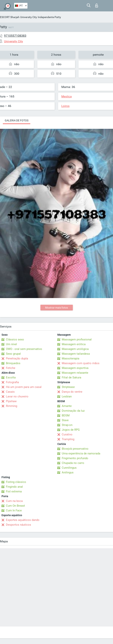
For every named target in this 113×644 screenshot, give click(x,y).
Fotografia (12, 382)
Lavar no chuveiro (17, 396)
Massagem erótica (74, 344)
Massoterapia (71, 358)
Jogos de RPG (71, 430)
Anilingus (68, 472)
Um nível (11, 344)
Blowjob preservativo (75, 449)
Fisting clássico (16, 482)
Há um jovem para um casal (24, 387)
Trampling (68, 439)
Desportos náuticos (18, 525)
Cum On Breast (15, 506)
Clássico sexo (15, 339)
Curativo (67, 434)
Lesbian (67, 396)
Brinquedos (13, 363)
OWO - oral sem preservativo (24, 349)
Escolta (11, 377)
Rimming (12, 406)
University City (29, 17)
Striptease (68, 387)
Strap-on (67, 425)
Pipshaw (11, 401)
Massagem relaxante (75, 373)
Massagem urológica (75, 349)
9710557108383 (15, 36)
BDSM (66, 415)
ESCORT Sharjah (10, 17)
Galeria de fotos (17, 120)
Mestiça (67, 97)
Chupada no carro (73, 463)
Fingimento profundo (75, 458)
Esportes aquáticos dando (23, 520)
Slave (65, 420)
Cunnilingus (69, 468)
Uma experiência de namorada (81, 453)
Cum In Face (14, 510)
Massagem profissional (77, 339)
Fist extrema (14, 491)
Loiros (65, 106)
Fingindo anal (14, 487)
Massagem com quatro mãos (81, 363)
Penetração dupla (17, 358)
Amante (67, 406)
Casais (10, 392)
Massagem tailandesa (76, 354)
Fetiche (11, 368)
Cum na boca (14, 501)
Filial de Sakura (71, 377)
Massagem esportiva (75, 368)
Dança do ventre (72, 392)
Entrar (97, 6)
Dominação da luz (73, 411)
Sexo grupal (13, 354)
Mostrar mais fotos (56, 308)
